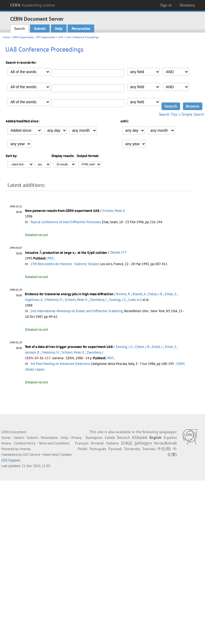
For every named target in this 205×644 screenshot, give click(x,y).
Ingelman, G (34, 300)
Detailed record (36, 235)
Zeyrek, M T (118, 253)
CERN (32, 5)
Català (110, 437)
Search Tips (168, 114)
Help (59, 29)
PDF (51, 258)
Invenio (25, 449)
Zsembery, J (98, 300)
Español (170, 437)
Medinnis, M (54, 300)
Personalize (81, 29)
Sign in (166, 5)
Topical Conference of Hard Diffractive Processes (65, 222)
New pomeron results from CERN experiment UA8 (62, 211)
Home (6, 37)
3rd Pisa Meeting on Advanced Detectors (60, 364)
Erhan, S (171, 294)
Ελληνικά (140, 437)
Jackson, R (32, 352)
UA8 (60, 37)
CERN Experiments (23, 37)
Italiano (113, 443)
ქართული (143, 443)
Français (82, 443)
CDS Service (31, 455)
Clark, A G (135, 300)
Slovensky (132, 449)
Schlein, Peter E (114, 211)
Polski (83, 449)
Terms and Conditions (54, 443)
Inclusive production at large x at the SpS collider (66, 253)
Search (20, 29)
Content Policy (25, 443)
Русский (115, 449)
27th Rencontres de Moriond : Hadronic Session (65, 264)
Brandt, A (139, 294)
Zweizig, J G (117, 300)
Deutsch (124, 437)
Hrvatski (97, 443)
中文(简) (164, 449)
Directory (187, 5)
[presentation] (41, 252)
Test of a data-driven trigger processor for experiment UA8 (69, 347)
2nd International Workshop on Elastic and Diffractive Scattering (77, 311)
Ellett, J (157, 347)
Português (98, 449)
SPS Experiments (46, 37)
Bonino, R (123, 294)
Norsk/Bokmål (165, 443)
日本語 (127, 443)
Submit (40, 29)
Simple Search (193, 114)
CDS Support (11, 460)
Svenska (149, 449)
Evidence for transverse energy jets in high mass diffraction (69, 294)
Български (94, 437)
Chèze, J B (155, 294)
